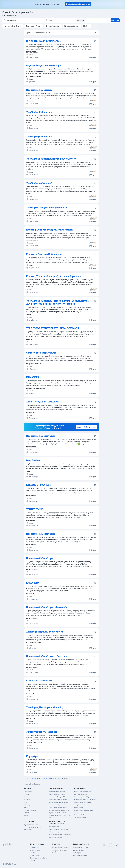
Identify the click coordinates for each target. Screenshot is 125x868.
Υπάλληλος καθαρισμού (39, 183)
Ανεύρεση (115, 20)
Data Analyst (33, 460)
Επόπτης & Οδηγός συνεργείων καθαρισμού (50, 230)
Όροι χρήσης (77, 853)
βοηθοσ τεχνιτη (54, 827)
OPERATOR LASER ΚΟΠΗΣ (40, 681)
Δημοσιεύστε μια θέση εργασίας (78, 4)
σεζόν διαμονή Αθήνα (80, 794)
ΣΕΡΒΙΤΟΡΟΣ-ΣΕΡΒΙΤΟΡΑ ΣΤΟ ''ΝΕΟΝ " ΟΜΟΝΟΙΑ (53, 328)
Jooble (14, 864)
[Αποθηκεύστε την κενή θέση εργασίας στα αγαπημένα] (95, 41)
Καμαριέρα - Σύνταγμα (39, 485)
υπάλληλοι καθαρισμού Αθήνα (58, 802)
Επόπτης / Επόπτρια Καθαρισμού (44, 254)
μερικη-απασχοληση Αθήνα (82, 802)
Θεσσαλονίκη (28, 792)
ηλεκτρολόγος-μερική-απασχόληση (60, 835)
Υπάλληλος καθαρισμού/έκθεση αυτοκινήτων (51, 159)
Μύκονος (27, 800)
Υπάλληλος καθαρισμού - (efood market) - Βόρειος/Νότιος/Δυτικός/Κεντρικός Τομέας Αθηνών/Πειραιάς (58, 302)
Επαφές (32, 853)
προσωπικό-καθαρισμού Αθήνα (58, 805)
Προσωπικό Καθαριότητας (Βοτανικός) (47, 607)
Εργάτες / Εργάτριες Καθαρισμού (44, 65)
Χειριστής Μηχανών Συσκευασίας (45, 632)
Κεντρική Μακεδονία (30, 810)
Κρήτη (26, 807)
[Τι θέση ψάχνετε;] (23, 20)
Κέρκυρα (27, 797)
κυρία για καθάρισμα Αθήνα (57, 813)
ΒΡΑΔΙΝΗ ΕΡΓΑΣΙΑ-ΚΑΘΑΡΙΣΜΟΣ (44, 41)
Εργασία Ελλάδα (78, 850)
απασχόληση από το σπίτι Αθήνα (84, 805)
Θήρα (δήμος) (28, 805)
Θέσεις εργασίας (35, 855)
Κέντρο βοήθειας (35, 850)
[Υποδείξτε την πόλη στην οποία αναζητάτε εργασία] (65, 20)
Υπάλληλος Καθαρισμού (39, 112)
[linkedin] (116, 845)
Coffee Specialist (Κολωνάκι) (42, 353)
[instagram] (105, 845)
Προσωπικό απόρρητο (80, 855)
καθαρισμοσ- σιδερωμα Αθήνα (58, 807)
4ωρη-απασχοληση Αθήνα (82, 797)
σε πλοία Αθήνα (79, 815)
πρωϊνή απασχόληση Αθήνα (83, 792)
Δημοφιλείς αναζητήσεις (33, 784)
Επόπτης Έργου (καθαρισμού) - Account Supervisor (54, 276)
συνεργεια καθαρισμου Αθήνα (58, 797)
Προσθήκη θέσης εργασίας (60, 847)
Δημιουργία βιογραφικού (86, 427)
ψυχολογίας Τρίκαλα (55, 837)
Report (93, 57)
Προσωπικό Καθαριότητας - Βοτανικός (47, 656)
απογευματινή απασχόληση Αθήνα (85, 800)
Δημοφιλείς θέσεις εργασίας (33, 825)
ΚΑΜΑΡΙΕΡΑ (33, 377)
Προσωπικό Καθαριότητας (41, 436)
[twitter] (111, 845)
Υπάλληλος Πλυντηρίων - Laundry (45, 707)
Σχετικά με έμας (35, 847)
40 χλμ (81, 20)
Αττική (26, 802)
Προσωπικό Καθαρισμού (39, 90)
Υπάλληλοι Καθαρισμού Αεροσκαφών (47, 208)
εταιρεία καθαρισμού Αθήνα (57, 794)
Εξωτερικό (27, 794)
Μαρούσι (27, 813)
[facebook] (100, 845)
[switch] (96, 33)
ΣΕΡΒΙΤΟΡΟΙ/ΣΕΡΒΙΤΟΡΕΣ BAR (42, 402)
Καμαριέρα (32, 756)
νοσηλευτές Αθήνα (80, 817)
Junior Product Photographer (42, 732)
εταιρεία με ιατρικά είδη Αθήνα (58, 829)
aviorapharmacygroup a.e (56, 832)
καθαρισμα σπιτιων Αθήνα (57, 792)
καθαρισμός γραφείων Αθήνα (58, 800)
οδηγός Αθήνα (78, 807)
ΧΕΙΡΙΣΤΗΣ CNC (35, 509)
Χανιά (26, 815)
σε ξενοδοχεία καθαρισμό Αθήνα (59, 810)
